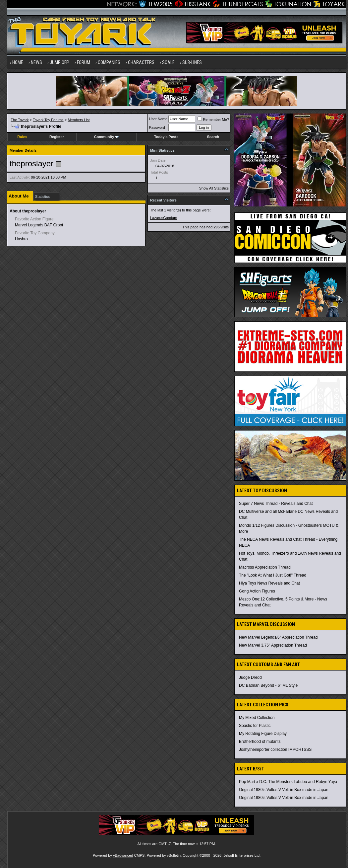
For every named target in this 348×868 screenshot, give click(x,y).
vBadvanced (123, 855)
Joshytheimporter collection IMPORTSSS (275, 750)
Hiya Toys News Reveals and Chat (269, 583)
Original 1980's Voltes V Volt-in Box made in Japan (284, 790)
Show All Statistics (214, 188)
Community (107, 137)
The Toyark (20, 120)
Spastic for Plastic (255, 726)
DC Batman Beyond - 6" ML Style (268, 685)
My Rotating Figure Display (263, 734)
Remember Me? (213, 119)
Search (213, 137)
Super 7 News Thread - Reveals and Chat (276, 504)
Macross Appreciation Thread (265, 567)
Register (57, 137)
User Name (158, 119)
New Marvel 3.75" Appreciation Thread (273, 645)
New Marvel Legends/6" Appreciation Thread (278, 637)
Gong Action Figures (257, 591)
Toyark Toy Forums (48, 120)
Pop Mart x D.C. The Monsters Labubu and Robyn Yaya (288, 782)
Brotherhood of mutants (260, 742)
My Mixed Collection (257, 718)
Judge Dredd (250, 677)
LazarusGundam (164, 218)
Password (157, 127)
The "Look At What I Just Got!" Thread (273, 575)
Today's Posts (166, 137)
